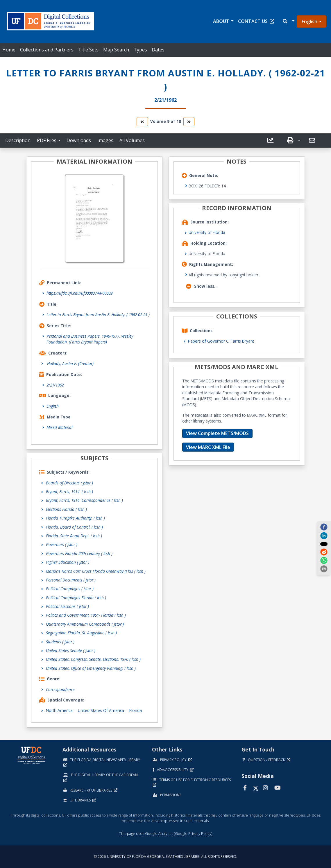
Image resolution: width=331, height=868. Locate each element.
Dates (158, 50)
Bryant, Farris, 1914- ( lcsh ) (69, 492)
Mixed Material (59, 427)
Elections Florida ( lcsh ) (66, 509)
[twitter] (324, 544)
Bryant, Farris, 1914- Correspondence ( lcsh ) (84, 500)
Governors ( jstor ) (62, 544)
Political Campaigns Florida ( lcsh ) (76, 598)
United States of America (101, 710)
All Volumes (132, 140)
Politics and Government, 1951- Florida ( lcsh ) (86, 615)
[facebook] (324, 527)
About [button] (221, 21)
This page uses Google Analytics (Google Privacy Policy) (166, 833)
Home (9, 50)
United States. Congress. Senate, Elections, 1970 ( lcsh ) (93, 659)
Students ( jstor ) (60, 642)
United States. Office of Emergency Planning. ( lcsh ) (91, 668)
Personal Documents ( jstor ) (71, 580)
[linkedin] (324, 535)
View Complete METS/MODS (217, 433)
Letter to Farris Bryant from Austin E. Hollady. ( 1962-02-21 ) (98, 315)
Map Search (116, 50)
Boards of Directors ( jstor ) (69, 483)
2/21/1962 (55, 385)
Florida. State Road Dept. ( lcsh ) (74, 536)
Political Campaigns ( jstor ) (70, 589)
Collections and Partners (47, 50)
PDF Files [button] (47, 140)
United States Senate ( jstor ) (71, 650)
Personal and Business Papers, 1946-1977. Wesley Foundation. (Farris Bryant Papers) (90, 339)
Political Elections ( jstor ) (67, 606)
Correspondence (60, 689)
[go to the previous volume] (142, 122)
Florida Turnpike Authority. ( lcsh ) (75, 518)
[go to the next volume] (189, 122)
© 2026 (165, 857)
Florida (136, 710)
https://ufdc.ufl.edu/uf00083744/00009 (79, 293)
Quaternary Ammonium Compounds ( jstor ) (85, 624)
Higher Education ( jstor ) (68, 562)
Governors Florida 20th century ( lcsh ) (79, 553)
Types (140, 50)
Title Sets (88, 50)
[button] (288, 21)
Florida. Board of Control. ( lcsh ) (74, 527)
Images (105, 140)
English (309, 22)
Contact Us (256, 21)
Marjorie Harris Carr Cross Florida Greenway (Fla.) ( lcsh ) (96, 571)
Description (18, 140)
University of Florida (207, 232)
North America (59, 710)
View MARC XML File (208, 447)
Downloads (79, 140)
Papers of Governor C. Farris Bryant (221, 341)
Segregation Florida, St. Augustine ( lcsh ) (81, 633)
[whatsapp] (324, 561)
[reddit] (324, 552)
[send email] (324, 569)
